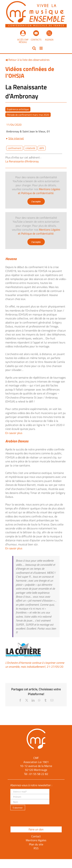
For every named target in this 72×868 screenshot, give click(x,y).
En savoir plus (14, 433)
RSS (36, 848)
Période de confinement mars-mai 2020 (28, 115)
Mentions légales (36, 840)
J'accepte (36, 201)
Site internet (16, 138)
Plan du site (36, 844)
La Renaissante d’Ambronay (22, 161)
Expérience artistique (18, 109)
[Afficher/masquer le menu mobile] (41, 48)
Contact (36, 836)
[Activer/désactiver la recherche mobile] (34, 48)
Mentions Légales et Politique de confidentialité (39, 191)
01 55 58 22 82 (39, 774)
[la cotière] (23, 644)
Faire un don (36, 829)
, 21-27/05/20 (35, 665)
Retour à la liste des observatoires (29, 60)
